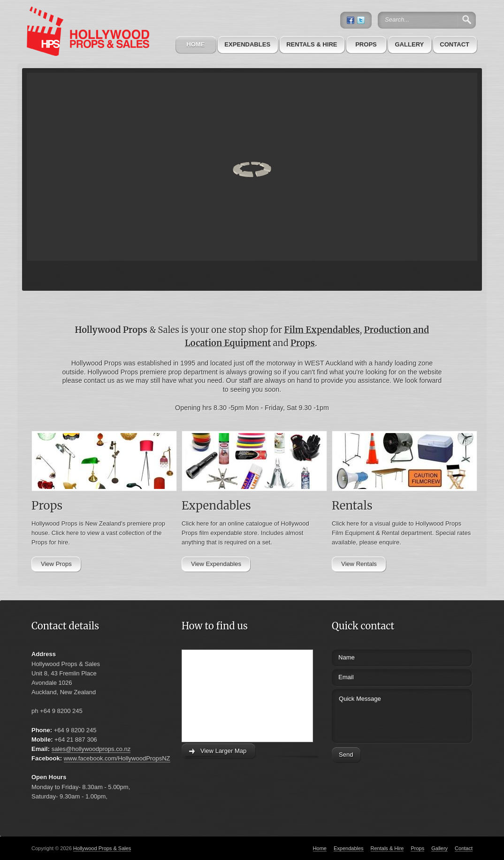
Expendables (247, 44)
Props (366, 44)
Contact (454, 44)
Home (195, 44)
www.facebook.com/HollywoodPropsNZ (117, 758)
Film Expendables (322, 330)
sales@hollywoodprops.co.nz (91, 749)
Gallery (409, 44)
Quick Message (385, 715)
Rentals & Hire (312, 44)
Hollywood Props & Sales (102, 848)
